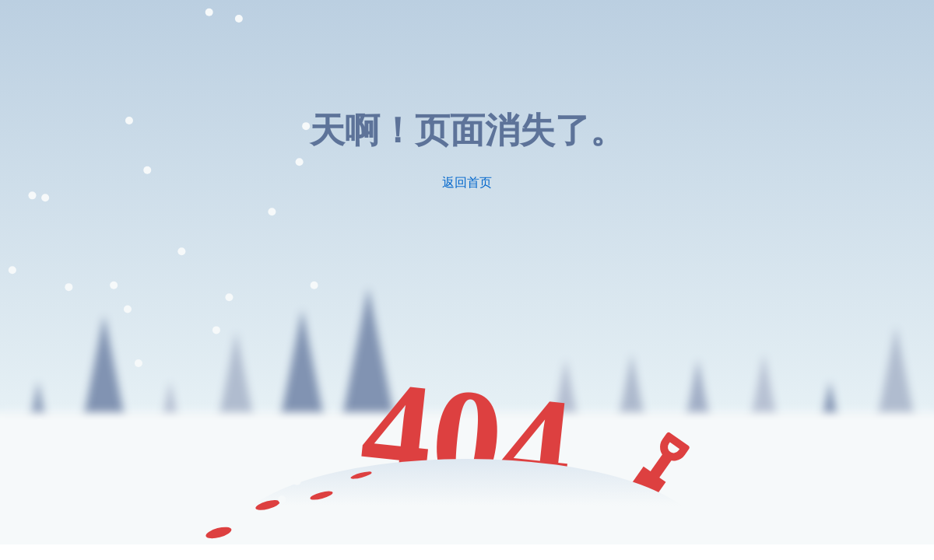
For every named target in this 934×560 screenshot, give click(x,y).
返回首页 (467, 182)
